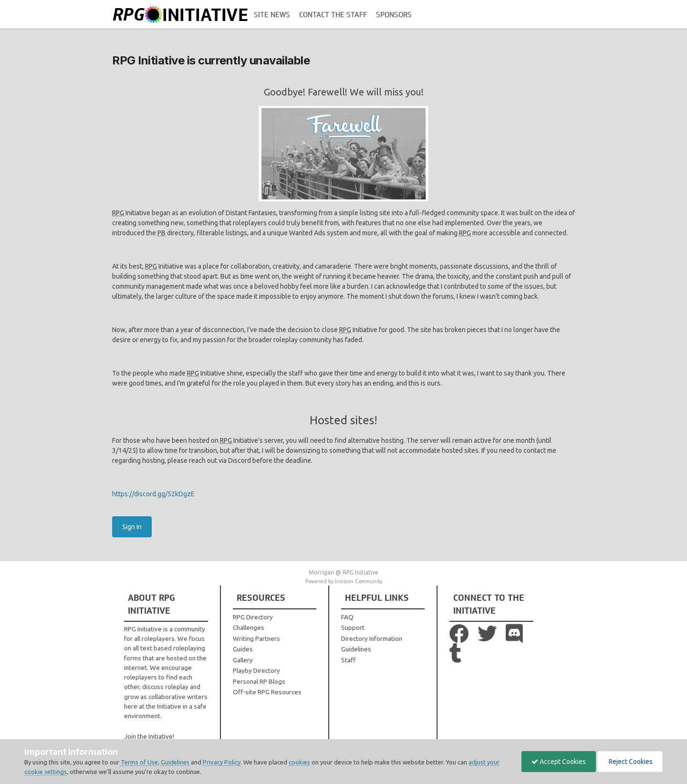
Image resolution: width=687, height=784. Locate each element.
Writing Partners (256, 638)
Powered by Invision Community (344, 581)
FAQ (347, 617)
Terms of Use (139, 762)
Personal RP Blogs (259, 681)
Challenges (249, 627)
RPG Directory (253, 617)
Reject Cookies (630, 762)
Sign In (132, 527)
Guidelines (356, 649)
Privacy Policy (222, 762)
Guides (243, 649)
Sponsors (394, 15)
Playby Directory (256, 670)
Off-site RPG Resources (267, 692)
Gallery (243, 660)
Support (353, 627)
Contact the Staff (333, 15)
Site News (272, 15)
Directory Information (372, 638)
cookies (299, 762)
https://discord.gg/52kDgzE (153, 494)
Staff (348, 660)
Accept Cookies (559, 762)
